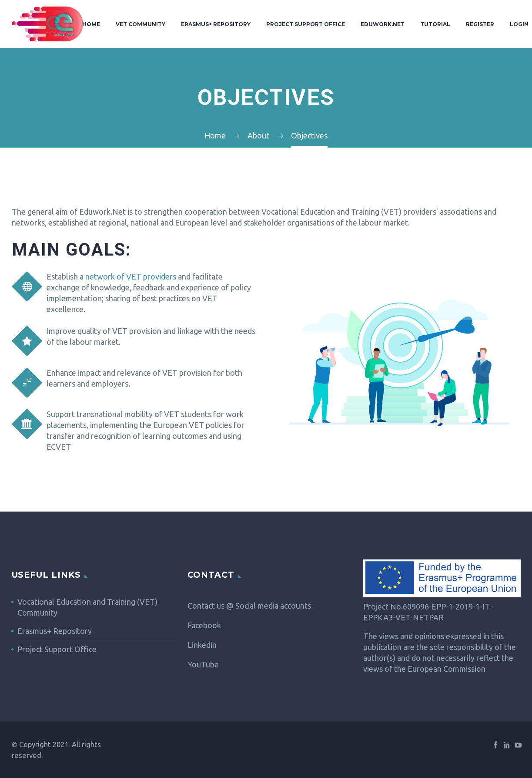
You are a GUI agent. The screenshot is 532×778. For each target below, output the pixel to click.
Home (91, 24)
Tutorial (435, 24)
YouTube (203, 664)
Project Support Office (306, 24)
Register (480, 24)
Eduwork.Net (383, 24)
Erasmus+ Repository (216, 24)
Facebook (204, 625)
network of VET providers (131, 276)
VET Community (141, 24)
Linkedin (202, 645)
